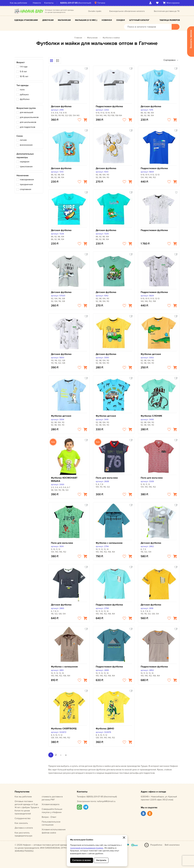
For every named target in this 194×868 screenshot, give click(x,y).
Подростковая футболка (109, 106)
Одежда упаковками (26, 20)
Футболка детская (151, 354)
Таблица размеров (170, 20)
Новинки (107, 20)
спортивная (25, 189)
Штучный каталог (139, 20)
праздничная (26, 184)
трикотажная (26, 167)
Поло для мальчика (107, 478)
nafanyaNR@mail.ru (106, 801)
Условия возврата (51, 804)
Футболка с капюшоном (109, 543)
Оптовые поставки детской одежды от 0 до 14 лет (27, 808)
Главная (78, 38)
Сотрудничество (23, 818)
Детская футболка (61, 106)
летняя (23, 140)
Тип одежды (23, 85)
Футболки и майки (111, 38)
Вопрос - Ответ (49, 817)
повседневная (27, 180)
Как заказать (21, 823)
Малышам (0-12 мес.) (86, 20)
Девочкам (48, 20)
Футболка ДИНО (105, 729)
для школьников (28, 122)
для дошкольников (29, 117)
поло (22, 90)
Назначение (23, 175)
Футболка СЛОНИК (151, 416)
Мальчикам (64, 20)
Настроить (101, 860)
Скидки (121, 20)
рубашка (24, 94)
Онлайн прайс (95, 11)
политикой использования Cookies (87, 848)
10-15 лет (24, 76)
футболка (25, 99)
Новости (42, 3)
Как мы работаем (23, 3)
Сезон (20, 136)
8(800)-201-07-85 (74, 3)
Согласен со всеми (82, 860)
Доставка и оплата (24, 828)
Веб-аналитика (172, 845)
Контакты (54, 3)
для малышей (27, 112)
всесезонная (26, 145)
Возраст (21, 62)
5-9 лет (23, 72)
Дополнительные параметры (25, 156)
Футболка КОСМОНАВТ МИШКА (64, 479)
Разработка (156, 845)
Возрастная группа (26, 108)
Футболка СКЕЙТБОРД (64, 729)
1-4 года (24, 67)
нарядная (25, 162)
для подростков (28, 127)
